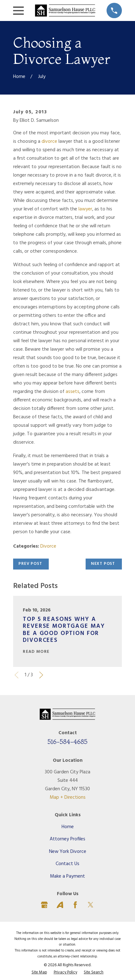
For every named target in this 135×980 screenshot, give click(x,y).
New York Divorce (68, 852)
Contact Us (67, 864)
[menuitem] (39, 973)
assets (72, 392)
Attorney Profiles (67, 839)
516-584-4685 (67, 742)
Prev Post (30, 564)
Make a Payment (67, 876)
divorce (49, 142)
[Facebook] (75, 905)
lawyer (85, 209)
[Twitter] (91, 905)
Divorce (48, 546)
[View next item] (41, 675)
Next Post (103, 564)
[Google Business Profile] (44, 905)
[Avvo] (60, 905)
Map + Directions (68, 797)
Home (68, 827)
